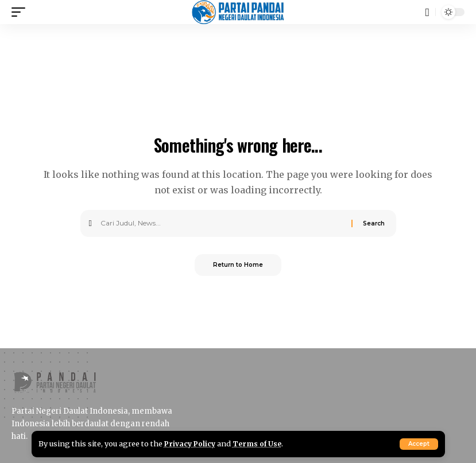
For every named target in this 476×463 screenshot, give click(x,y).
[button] (419, 444)
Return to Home (238, 265)
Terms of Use (260, 443)
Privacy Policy (191, 443)
